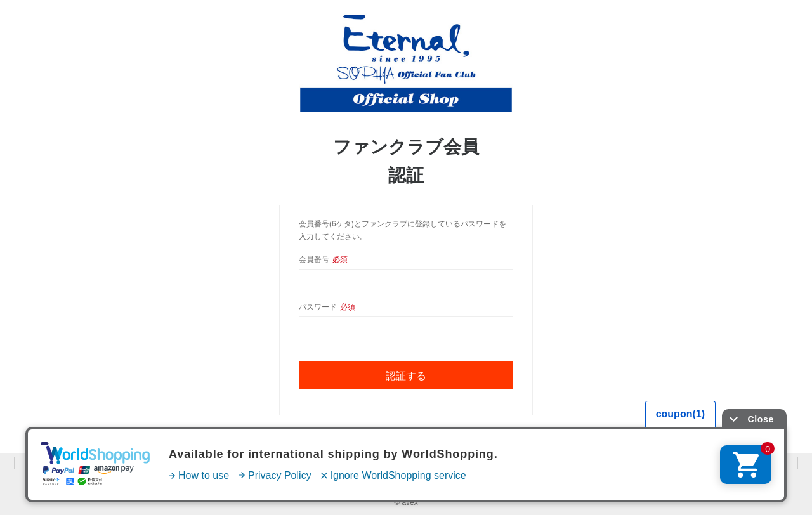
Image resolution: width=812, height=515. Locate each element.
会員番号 (323, 259)
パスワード (327, 307)
